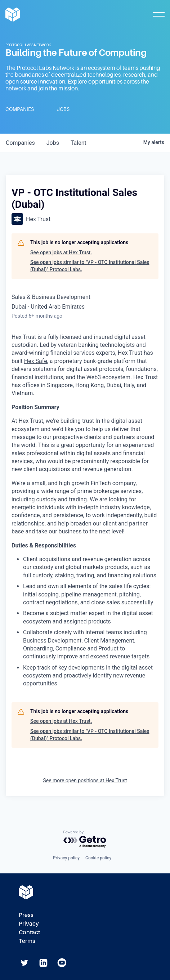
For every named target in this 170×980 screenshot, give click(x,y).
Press (26, 915)
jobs (53, 143)
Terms (27, 941)
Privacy (29, 924)
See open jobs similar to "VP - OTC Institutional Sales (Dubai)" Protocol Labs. (90, 266)
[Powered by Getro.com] (85, 839)
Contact (29, 932)
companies (20, 143)
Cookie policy (98, 858)
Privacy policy (66, 858)
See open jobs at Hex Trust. (61, 252)
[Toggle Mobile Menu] (159, 14)
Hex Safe (36, 361)
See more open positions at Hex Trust (85, 780)
